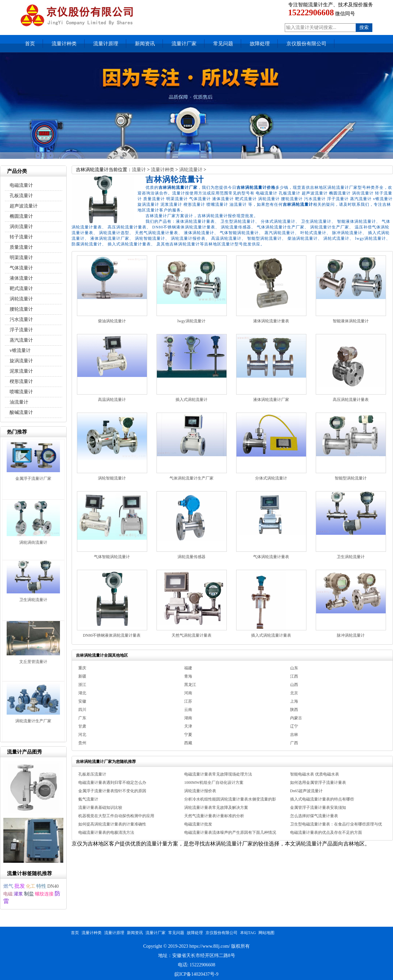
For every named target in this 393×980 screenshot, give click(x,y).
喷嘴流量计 (21, 392)
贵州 (82, 743)
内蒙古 (296, 718)
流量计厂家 (184, 44)
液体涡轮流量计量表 (271, 321)
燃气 (8, 886)
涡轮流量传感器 (192, 557)
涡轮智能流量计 (112, 478)
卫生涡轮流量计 (351, 557)
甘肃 (82, 726)
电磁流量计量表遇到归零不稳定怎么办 (112, 783)
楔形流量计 (21, 381)
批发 (20, 886)
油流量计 (19, 402)
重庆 (82, 668)
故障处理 (260, 44)
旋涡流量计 (21, 361)
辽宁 (294, 726)
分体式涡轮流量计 (271, 478)
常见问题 (223, 44)
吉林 (294, 735)
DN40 (53, 886)
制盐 (29, 894)
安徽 (82, 701)
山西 (294, 685)
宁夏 (188, 735)
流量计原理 (106, 44)
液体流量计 (21, 278)
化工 (31, 886)
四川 (82, 710)
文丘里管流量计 (33, 662)
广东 (82, 718)
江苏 (188, 701)
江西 (294, 676)
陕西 (294, 710)
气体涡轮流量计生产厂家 (192, 478)
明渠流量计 (21, 258)
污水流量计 (21, 320)
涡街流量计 (21, 227)
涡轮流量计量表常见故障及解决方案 (216, 808)
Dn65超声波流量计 (307, 791)
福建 (188, 668)
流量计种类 (64, 44)
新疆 (82, 676)
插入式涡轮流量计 (192, 400)
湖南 (188, 718)
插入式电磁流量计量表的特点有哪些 (322, 799)
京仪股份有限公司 (306, 44)
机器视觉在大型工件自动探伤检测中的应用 (116, 816)
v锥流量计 (20, 350)
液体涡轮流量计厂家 (271, 400)
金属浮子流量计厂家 (33, 479)
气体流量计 (21, 268)
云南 (188, 710)
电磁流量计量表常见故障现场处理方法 (218, 774)
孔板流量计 (21, 196)
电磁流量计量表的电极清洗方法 (106, 832)
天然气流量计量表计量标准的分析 (214, 816)
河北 (82, 735)
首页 (30, 44)
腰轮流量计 (21, 309)
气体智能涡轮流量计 (112, 557)
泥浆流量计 (21, 371)
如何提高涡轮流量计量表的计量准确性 (112, 824)
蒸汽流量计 (21, 340)
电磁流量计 (21, 185)
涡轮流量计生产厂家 (33, 721)
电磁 (8, 894)
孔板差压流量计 (92, 774)
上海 (294, 701)
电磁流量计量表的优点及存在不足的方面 (326, 832)
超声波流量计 (24, 206)
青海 (188, 676)
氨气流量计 (88, 799)
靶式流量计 (21, 289)
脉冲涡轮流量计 (351, 635)
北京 (294, 693)
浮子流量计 (21, 330)
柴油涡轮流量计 (112, 321)
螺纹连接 (44, 894)
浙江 (82, 685)
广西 (294, 743)
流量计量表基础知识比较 (100, 808)
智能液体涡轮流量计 (351, 321)
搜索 (364, 27)
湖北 (82, 693)
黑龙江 (190, 685)
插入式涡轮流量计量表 (271, 635)
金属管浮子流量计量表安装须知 (318, 808)
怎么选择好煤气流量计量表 (314, 816)
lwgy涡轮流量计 (192, 321)
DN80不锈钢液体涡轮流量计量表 (112, 635)
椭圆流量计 (21, 216)
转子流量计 (21, 237)
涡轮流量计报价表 (200, 791)
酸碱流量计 (21, 412)
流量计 (139, 170)
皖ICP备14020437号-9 (196, 974)
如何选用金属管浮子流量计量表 (318, 783)
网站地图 (266, 933)
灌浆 (18, 894)
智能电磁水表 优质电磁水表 (315, 774)
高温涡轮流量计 (112, 400)
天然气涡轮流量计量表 (192, 635)
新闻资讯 (145, 44)
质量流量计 (21, 247)
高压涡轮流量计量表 (351, 400)
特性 (41, 886)
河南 (188, 693)
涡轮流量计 (191, 170)
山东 (294, 668)
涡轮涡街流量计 (33, 542)
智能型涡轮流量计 (351, 478)
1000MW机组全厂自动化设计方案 (214, 783)
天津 (188, 726)
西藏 (188, 743)
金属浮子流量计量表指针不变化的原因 (112, 791)
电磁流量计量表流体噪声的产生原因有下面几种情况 (230, 832)
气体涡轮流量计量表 (271, 557)
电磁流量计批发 (198, 824)
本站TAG (248, 933)
